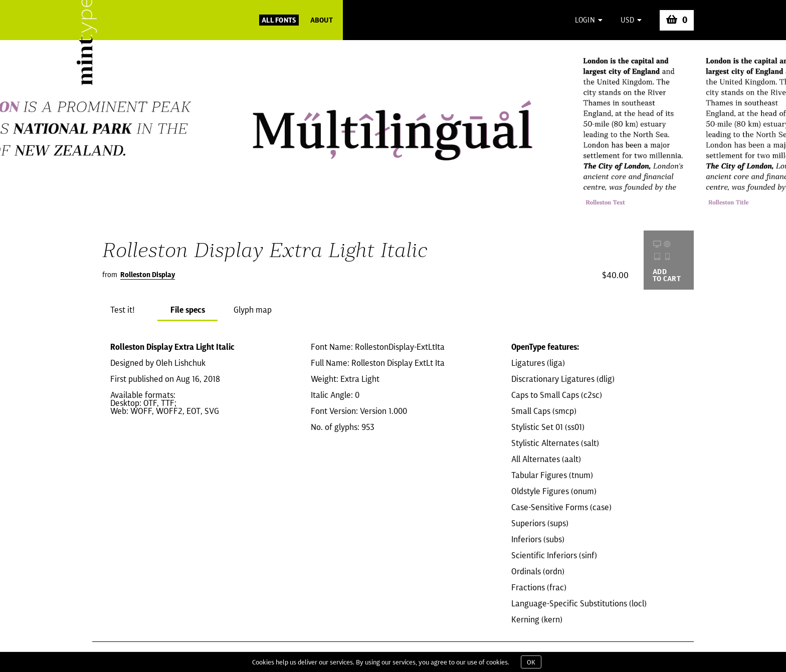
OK (531, 662)
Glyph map (253, 310)
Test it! (123, 310)
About (322, 20)
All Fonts (279, 20)
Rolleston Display (148, 275)
